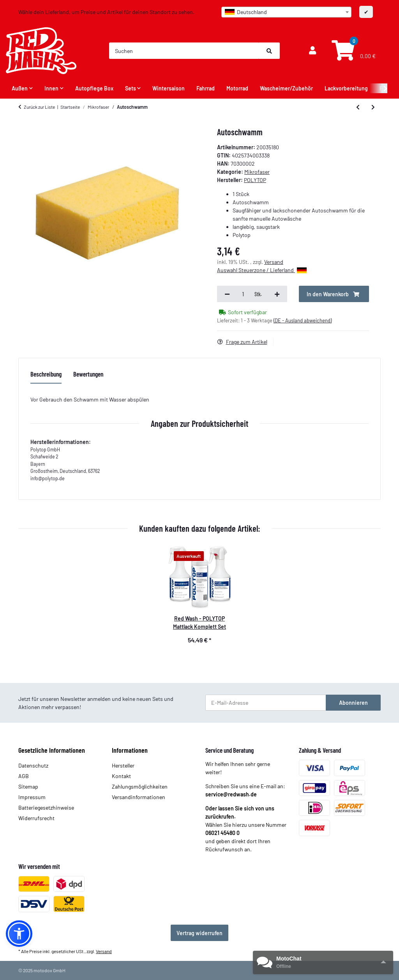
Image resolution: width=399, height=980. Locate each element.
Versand (274, 262)
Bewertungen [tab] (88, 374)
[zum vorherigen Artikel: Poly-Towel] (358, 107)
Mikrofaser (257, 172)
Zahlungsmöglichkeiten (140, 786)
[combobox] (286, 12)
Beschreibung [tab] (46, 374)
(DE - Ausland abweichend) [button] (303, 320)
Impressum (32, 797)
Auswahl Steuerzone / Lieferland (262, 270)
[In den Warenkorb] (334, 294)
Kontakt (121, 776)
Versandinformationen (139, 797)
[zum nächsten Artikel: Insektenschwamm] (373, 107)
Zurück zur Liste (39, 107)
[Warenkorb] (353, 51)
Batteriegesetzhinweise (46, 808)
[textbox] (286, 12)
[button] (312, 51)
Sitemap (28, 786)
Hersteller (123, 765)
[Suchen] (184, 51)
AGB (24, 776)
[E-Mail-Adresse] (266, 703)
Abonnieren (353, 703)
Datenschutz (33, 765)
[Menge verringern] (227, 294)
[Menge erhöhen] (277, 294)
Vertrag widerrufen (199, 933)
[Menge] (243, 294)
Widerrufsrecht (36, 818)
